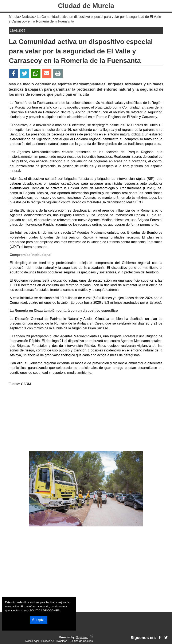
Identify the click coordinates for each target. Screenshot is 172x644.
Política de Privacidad (54, 641)
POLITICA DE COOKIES (45, 610)
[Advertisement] (86, 419)
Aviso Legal (32, 641)
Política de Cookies (81, 641)
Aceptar (39, 620)
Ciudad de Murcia (86, 6)
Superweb (82, 637)
